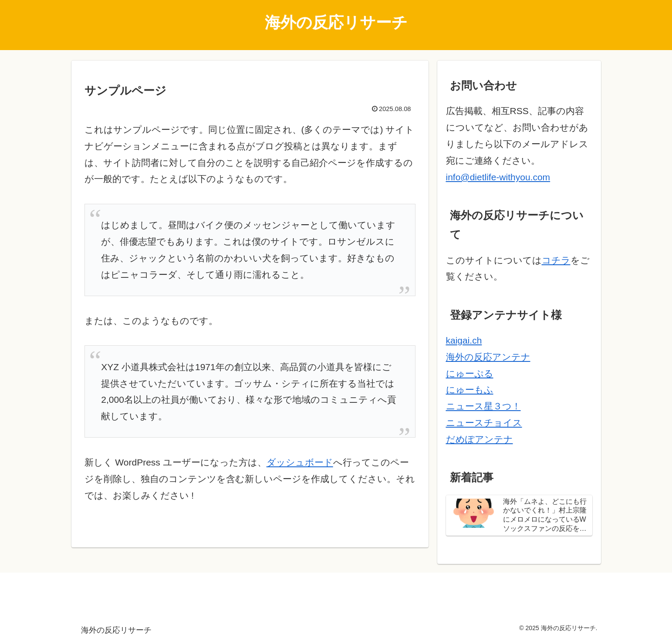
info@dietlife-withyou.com (498, 177)
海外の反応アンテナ (488, 357)
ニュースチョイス (484, 423)
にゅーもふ (470, 390)
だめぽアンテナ (480, 439)
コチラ (556, 260)
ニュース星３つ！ (483, 406)
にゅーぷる (470, 373)
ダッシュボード (300, 462)
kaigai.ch (464, 340)
